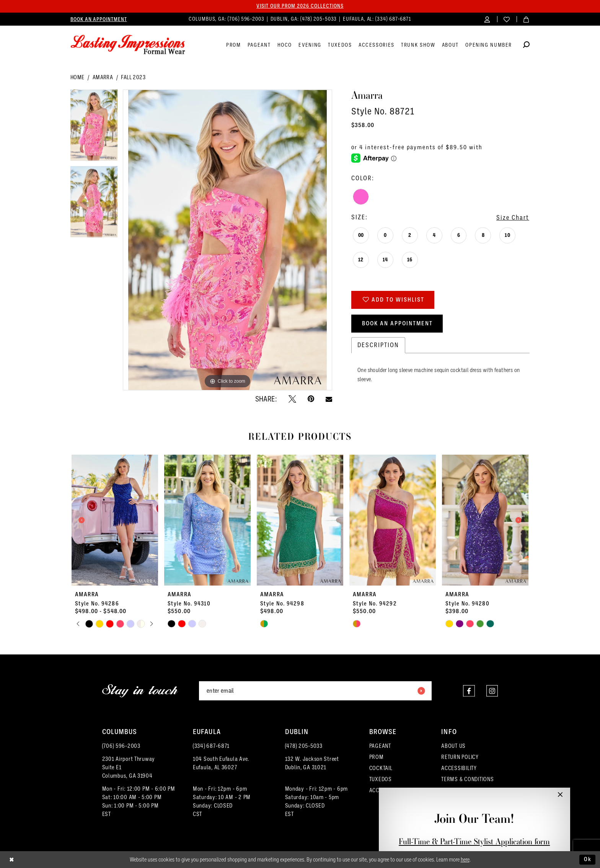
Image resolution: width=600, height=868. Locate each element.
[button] (487, 19)
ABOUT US (453, 746)
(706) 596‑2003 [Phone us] (247, 19)
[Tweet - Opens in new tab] (292, 399)
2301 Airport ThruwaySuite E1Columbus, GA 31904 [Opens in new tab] (129, 767)
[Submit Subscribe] (421, 691)
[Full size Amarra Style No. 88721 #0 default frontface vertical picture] (227, 240)
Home (77, 77)
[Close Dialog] (12, 860)
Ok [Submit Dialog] (588, 859)
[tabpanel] (94, 128)
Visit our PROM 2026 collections (300, 6)
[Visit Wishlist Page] (507, 19)
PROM (377, 757)
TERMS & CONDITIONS (467, 779)
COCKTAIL (381, 768)
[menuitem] (99, 19)
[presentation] (115, 520)
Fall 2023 (133, 77)
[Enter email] (315, 691)
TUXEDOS (381, 779)
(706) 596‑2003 (121, 746)
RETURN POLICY (460, 757)
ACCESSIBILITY (459, 768)
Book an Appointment (398, 323)
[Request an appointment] (99, 19)
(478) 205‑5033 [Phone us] (320, 19)
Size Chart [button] (513, 218)
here (465, 860)
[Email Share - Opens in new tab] (329, 399)
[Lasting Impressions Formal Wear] (128, 45)
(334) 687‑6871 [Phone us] (393, 19)
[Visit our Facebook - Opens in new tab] (469, 691)
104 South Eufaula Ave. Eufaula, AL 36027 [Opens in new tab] (221, 763)
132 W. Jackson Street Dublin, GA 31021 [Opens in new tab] (312, 763)
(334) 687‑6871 (211, 746)
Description (378, 345)
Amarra (103, 77)
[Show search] (526, 46)
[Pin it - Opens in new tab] (311, 399)
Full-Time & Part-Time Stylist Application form (474, 841)
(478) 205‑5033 (304, 746)
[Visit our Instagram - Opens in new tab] (492, 691)
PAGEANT (380, 746)
